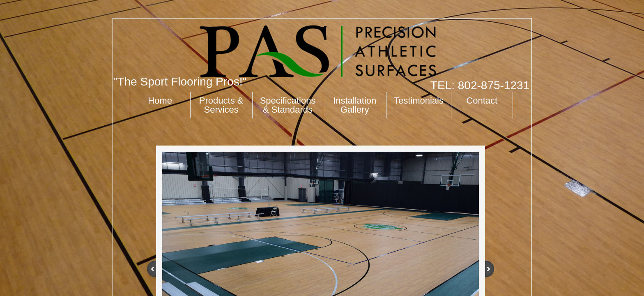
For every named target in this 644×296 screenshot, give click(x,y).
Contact (482, 101)
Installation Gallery (355, 105)
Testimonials (419, 101)
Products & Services (221, 105)
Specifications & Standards (288, 105)
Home (160, 101)
